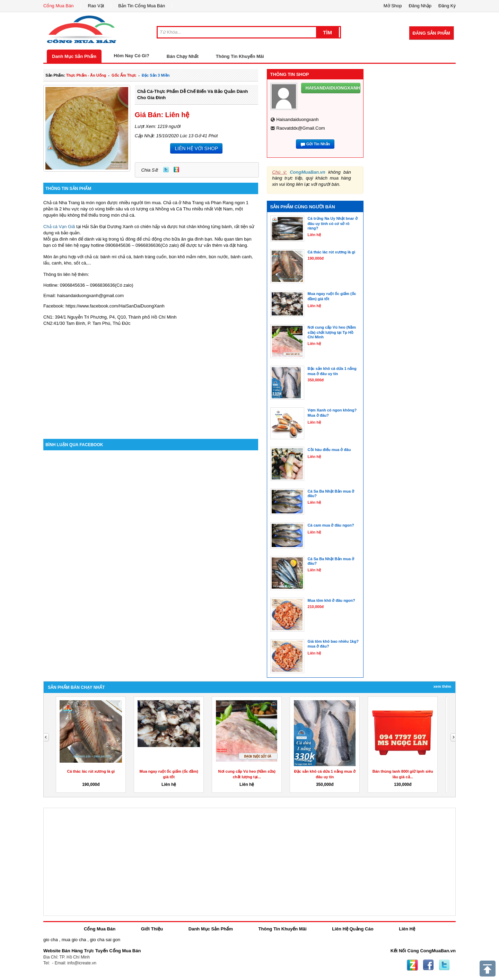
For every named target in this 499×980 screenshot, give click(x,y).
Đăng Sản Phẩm (431, 33)
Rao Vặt (96, 6)
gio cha (51, 940)
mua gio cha (74, 940)
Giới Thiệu (152, 929)
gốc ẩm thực (124, 75)
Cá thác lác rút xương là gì (91, 771)
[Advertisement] (151, 380)
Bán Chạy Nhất (183, 56)
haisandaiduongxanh (297, 119)
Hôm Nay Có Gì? (132, 56)
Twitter (166, 170)
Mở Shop (393, 6)
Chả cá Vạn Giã (59, 227)
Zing (176, 170)
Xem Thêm (442, 686)
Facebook (428, 965)
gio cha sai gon (105, 940)
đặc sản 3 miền (156, 75)
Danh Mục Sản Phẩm (74, 56)
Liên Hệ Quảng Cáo (353, 929)
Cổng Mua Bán (59, 6)
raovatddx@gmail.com (300, 128)
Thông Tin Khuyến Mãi (240, 56)
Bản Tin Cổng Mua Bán (142, 6)
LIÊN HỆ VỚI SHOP (196, 148)
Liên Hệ (407, 929)
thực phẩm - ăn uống (86, 75)
